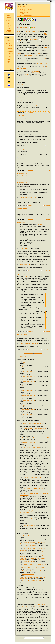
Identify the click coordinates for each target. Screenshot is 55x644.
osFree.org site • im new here (29, 536)
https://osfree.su (35, 71)
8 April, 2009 (20, 129)
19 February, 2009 (22, 149)
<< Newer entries (29, 353)
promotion (42, 97)
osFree (19, 31)
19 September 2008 (22, 161)
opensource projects (42, 63)
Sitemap (10, 63)
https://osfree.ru (23, 73)
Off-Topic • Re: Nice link (28, 561)
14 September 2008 (22, 173)
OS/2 (45, 33)
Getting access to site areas (26, 15)
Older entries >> (38, 353)
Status (9, 17)
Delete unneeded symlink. (29, 433)
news (49, 219)
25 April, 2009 (21, 115)
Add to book (10, 47)
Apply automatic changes (28, 362)
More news (23, 356)
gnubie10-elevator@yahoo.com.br (27, 197)
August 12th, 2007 (22, 334)
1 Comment (30, 205)
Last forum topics (24, 12)
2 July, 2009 (20, 85)
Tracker (9, 24)
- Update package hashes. (29, 519)
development (47, 158)
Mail (9, 27)
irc (49, 112)
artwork (48, 97)
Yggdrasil (23, 68)
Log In (9, 66)
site (46, 219)
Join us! (33, 28)
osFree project (21, 6)
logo (45, 97)
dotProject (37, 606)
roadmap (28, 277)
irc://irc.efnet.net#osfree (34, 106)
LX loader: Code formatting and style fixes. (33, 489)
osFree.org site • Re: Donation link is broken (33, 539)
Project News (23, 8)
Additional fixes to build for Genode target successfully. (36, 438)
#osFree (38, 54)
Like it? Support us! (24, 28)
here (38, 608)
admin (36, 632)
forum (43, 605)
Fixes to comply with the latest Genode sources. (34, 428)
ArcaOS (43, 39)
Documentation (9, 32)
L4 (30, 49)
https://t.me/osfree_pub (31, 55)
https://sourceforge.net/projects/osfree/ (28, 343)
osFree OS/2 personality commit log (28, 11)
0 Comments (30, 97)
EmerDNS (26, 74)
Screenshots (9, 19)
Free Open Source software (32, 31)
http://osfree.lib (36, 73)
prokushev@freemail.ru (24, 264)
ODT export (10, 52)
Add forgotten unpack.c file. (29, 443)
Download (9, 20)
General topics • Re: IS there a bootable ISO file (34, 564)
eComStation (33, 39)
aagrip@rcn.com (23, 249)
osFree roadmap (25, 599)
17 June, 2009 (21, 100)
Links (9, 28)
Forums (9, 22)
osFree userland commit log (26, 9)
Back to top (10, 53)
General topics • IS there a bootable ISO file (33, 571)
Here (45, 58)
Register (10, 69)
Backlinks (10, 45)
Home (9, 16)
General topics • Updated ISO (29, 545)
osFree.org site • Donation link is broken (32, 580)
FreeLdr (45, 47)
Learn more (23, 79)
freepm (48, 146)
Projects (9, 25)
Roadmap (22, 14)
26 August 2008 (21, 222)
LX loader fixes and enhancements (31, 447)
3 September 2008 (22, 208)
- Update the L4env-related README (31, 478)
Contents (9, 30)
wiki (39, 605)
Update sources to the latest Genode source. (33, 423)
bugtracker (40, 225)
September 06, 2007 (22, 274)
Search (44, 638)
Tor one (42, 66)
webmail (28, 606)
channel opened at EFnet (25, 176)
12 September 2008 (22, 182)
